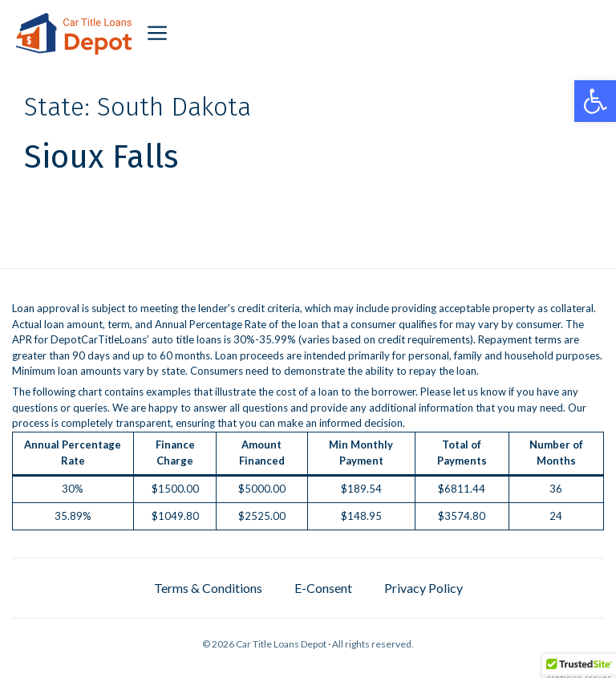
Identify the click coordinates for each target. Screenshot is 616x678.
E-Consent (323, 588)
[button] (595, 101)
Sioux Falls (101, 157)
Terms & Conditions (208, 588)
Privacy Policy (423, 588)
